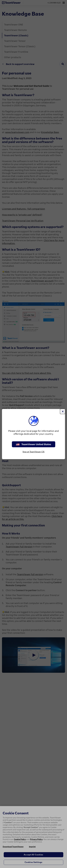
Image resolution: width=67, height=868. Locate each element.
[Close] (63, 411)
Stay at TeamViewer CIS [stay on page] (33, 452)
